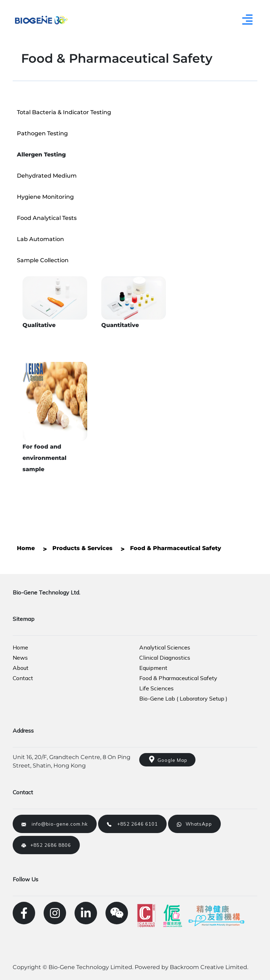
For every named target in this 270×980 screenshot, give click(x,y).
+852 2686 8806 (46, 845)
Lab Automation (40, 239)
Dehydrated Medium (47, 176)
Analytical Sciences (165, 647)
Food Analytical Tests (47, 218)
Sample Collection (43, 260)
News (20, 658)
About (21, 668)
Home (20, 647)
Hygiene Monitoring (45, 197)
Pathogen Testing (42, 133)
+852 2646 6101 (132, 824)
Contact (23, 678)
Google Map (168, 759)
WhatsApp (194, 824)
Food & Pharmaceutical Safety (178, 678)
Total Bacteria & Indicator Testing (64, 112)
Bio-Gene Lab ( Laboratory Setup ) (183, 698)
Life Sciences (156, 688)
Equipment (153, 668)
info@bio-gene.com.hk (55, 824)
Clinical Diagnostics (165, 658)
